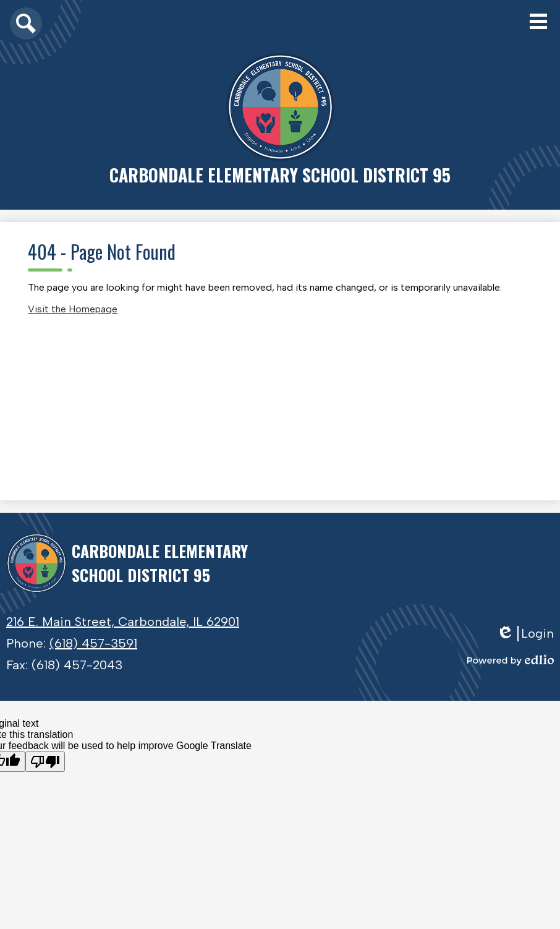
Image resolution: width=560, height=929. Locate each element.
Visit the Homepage (73, 309)
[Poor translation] (45, 762)
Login (525, 634)
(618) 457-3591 (93, 643)
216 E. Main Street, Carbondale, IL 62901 (123, 622)
